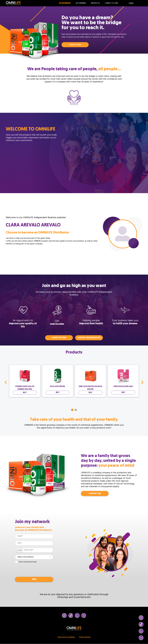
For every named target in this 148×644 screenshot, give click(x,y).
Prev (6, 382)
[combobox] (19, 550)
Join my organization (89, 338)
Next (142, 382)
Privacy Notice (85, 637)
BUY (25, 393)
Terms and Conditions (66, 637)
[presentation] (33, 570)
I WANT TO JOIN (75, 45)
